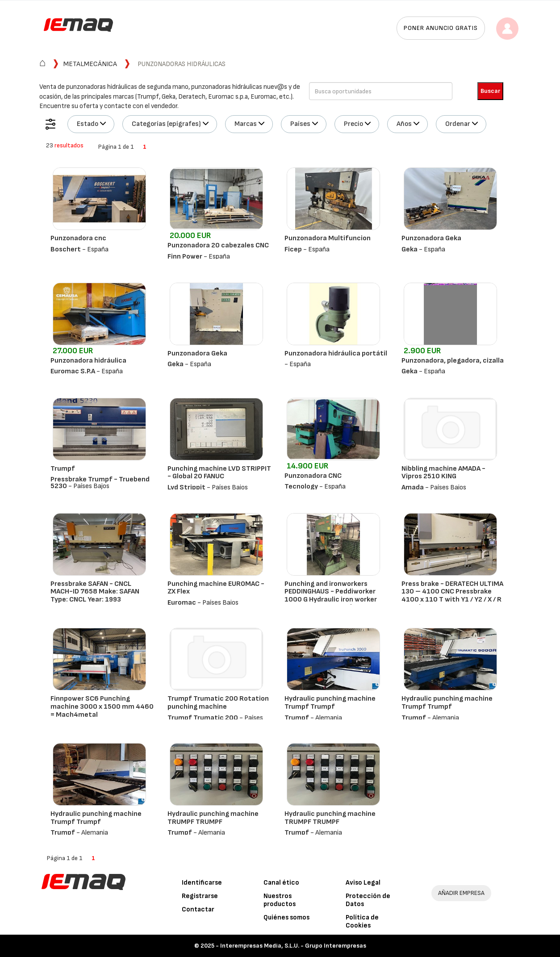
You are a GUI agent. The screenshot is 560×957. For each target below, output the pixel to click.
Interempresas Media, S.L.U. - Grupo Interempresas (293, 946)
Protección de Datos (368, 900)
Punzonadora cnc (78, 238)
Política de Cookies (362, 921)
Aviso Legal (363, 883)
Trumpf (63, 469)
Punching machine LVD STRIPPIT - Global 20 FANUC (219, 473)
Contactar (198, 909)
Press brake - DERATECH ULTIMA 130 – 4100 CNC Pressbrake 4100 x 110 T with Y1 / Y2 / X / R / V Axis (452, 596)
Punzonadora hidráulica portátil (336, 353)
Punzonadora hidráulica (88, 361)
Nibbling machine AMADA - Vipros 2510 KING (443, 473)
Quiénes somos (286, 917)
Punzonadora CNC (313, 476)
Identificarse (202, 883)
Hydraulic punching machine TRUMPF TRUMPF (213, 818)
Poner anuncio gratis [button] (441, 28)
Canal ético (281, 883)
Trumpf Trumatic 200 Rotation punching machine (218, 703)
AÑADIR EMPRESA (461, 893)
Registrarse (200, 896)
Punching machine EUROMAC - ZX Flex (216, 588)
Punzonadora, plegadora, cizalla (453, 361)
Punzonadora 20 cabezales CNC (218, 245)
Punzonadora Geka (431, 238)
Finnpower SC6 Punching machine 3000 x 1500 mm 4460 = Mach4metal (102, 706)
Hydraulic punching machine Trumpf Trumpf (330, 703)
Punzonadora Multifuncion (328, 238)
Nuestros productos (280, 900)
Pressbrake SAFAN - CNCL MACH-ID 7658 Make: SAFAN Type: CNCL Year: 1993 (95, 592)
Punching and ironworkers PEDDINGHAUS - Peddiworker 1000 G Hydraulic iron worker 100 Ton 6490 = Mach (331, 596)
